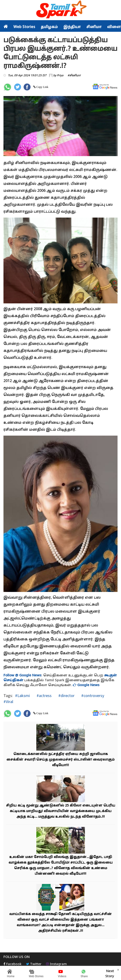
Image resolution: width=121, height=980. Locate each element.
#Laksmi (22, 696)
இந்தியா (72, 27)
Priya (60, 76)
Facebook (12, 964)
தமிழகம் (49, 27)
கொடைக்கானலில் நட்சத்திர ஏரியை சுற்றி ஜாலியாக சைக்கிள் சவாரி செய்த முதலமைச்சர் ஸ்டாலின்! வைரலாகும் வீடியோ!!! (60, 760)
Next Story (110, 973)
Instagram (56, 964)
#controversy (92, 696)
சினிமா (94, 27)
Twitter (34, 964)
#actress (44, 696)
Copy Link (42, 87)
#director (66, 696)
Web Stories (24, 27)
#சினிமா (74, 76)
